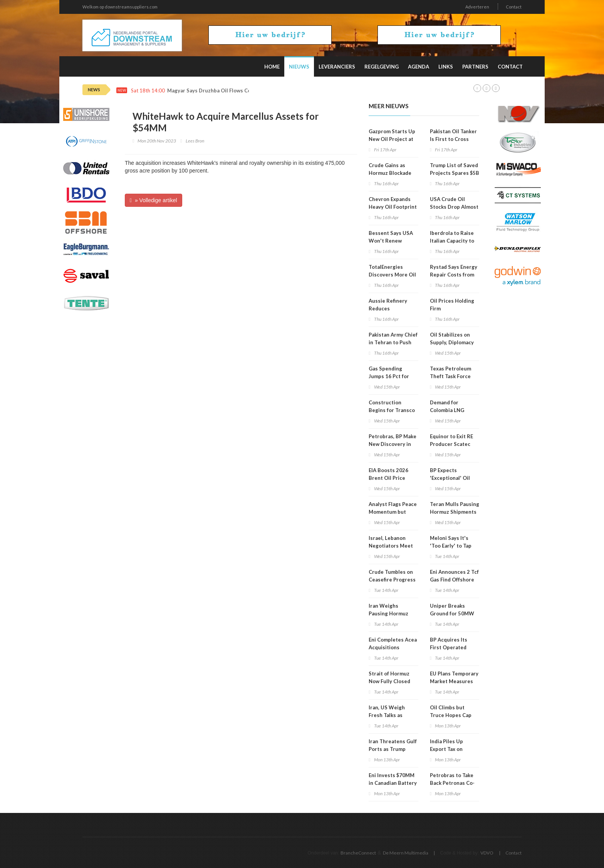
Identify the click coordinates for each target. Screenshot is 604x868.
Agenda (419, 67)
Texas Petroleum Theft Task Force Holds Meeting (450, 376)
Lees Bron (195, 141)
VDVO (487, 853)
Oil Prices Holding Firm (452, 305)
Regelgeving (382, 67)
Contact (514, 7)
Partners (475, 67)
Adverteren (477, 7)
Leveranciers (337, 67)
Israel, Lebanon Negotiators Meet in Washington (391, 546)
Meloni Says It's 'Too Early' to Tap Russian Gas (451, 546)
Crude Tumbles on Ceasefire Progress (392, 576)
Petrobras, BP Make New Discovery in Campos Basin (393, 444)
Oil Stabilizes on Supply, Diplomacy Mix (452, 342)
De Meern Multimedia (406, 853)
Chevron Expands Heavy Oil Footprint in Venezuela (393, 207)
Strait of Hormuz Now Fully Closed (389, 677)
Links (446, 67)
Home (272, 67)
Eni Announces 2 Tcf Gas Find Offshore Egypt (454, 580)
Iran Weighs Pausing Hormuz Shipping (388, 613)
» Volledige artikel (154, 200)
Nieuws (299, 67)
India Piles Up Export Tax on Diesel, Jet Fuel (449, 749)
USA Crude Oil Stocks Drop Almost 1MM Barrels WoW (454, 207)
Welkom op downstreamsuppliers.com (120, 7)
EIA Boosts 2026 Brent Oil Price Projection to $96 (390, 478)
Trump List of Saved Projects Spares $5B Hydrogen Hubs (455, 173)
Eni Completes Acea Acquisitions (393, 643)
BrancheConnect (358, 853)
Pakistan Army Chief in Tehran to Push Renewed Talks (393, 342)
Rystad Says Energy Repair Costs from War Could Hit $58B (454, 275)
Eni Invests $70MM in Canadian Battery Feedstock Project (393, 783)
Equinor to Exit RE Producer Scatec (451, 440)
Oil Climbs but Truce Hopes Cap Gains (451, 715)
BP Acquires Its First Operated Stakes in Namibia (451, 647)
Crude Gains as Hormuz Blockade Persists (390, 173)
